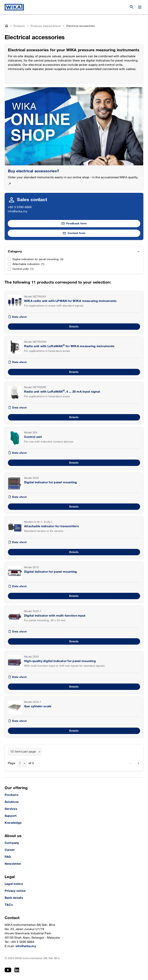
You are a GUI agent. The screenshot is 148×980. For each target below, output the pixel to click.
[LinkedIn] (17, 970)
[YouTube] (8, 970)
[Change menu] (140, 7)
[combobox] (25, 752)
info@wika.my (18, 211)
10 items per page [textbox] (23, 752)
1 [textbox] (20, 763)
